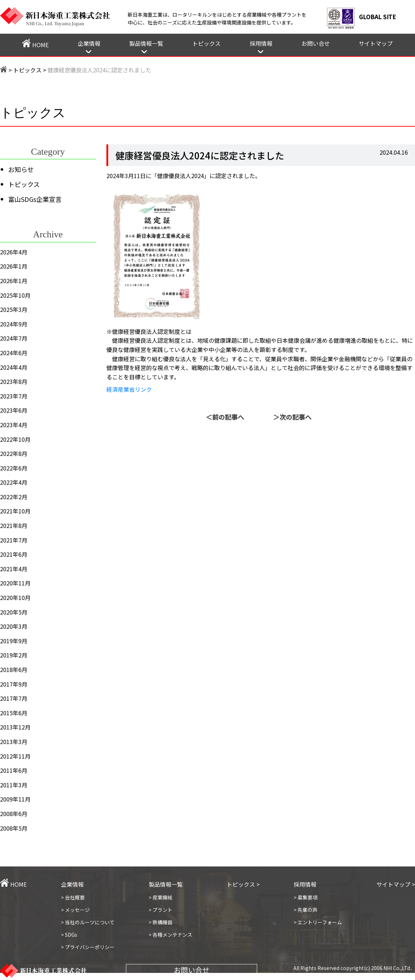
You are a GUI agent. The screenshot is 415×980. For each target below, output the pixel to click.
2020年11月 (15, 583)
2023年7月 (14, 396)
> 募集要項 (306, 897)
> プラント (161, 910)
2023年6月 (14, 410)
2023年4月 (14, 425)
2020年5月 (14, 612)
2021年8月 (14, 525)
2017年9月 (14, 684)
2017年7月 (14, 698)
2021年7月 (14, 540)
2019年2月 (14, 655)
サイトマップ (376, 43)
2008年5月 (14, 828)
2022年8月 (14, 453)
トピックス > (243, 884)
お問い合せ (316, 43)
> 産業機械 (161, 897)
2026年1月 (14, 266)
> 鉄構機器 (161, 922)
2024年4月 (14, 367)
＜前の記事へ (225, 417)
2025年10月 (15, 295)
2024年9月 (14, 324)
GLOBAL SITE (377, 17)
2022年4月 (14, 482)
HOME (35, 44)
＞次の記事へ (292, 417)
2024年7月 (14, 338)
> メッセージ (75, 910)
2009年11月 (15, 799)
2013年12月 (15, 727)
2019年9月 (14, 641)
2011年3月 (14, 785)
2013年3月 (14, 742)
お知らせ (21, 169)
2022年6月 (14, 468)
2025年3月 (14, 309)
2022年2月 (14, 497)
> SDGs (69, 935)
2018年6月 (14, 670)
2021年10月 (15, 511)
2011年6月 (14, 770)
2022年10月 (15, 439)
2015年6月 (14, 713)
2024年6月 (14, 353)
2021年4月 (14, 569)
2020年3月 (14, 626)
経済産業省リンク (129, 389)
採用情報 (261, 43)
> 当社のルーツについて (88, 922)
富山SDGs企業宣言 (35, 199)
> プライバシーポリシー (88, 947)
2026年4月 (14, 252)
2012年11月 (15, 756)
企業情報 (89, 43)
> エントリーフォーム (318, 922)
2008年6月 (14, 814)
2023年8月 (14, 381)
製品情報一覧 (146, 43)
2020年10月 (15, 598)
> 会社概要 (73, 897)
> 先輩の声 (306, 910)
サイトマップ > (396, 884)
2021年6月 (14, 554)
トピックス (206, 43)
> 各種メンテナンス (170, 935)
